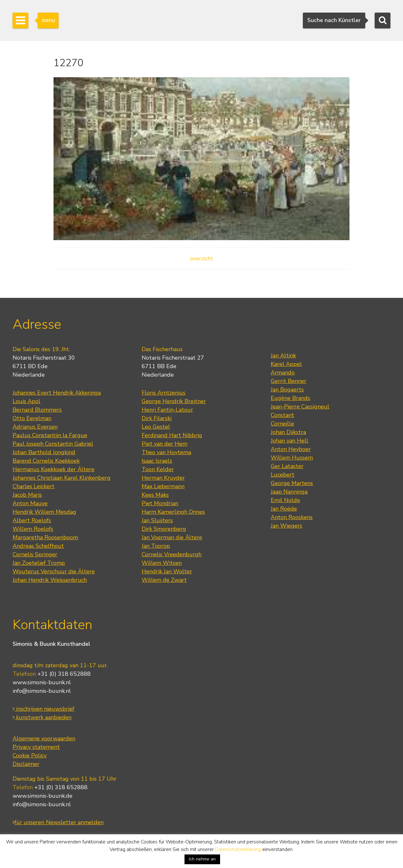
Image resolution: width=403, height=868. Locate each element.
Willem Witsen (162, 563)
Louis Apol (26, 401)
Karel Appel (286, 364)
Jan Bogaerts (287, 390)
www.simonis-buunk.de (43, 796)
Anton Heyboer (291, 449)
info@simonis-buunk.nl (42, 691)
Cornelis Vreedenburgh (172, 554)
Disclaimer (26, 764)
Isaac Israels (157, 461)
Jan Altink (283, 356)
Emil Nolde (285, 500)
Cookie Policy (30, 755)
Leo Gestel (156, 427)
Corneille (282, 424)
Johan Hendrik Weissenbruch (50, 580)
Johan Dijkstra (288, 432)
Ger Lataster (287, 466)
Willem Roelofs (33, 529)
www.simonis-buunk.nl (42, 682)
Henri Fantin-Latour (167, 410)
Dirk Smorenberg (164, 529)
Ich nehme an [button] (202, 859)
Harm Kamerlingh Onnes (173, 512)
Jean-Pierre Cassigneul (300, 407)
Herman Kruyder (163, 478)
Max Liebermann (163, 486)
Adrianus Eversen (35, 427)
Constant (282, 415)
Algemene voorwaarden (44, 738)
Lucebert (283, 475)
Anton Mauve (30, 503)
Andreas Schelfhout (38, 546)
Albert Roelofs (32, 520)
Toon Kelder (158, 469)
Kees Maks (155, 495)
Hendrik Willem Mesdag (44, 512)
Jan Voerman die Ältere (172, 537)
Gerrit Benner (289, 381)
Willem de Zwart (164, 580)
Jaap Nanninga (289, 492)
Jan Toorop (156, 546)
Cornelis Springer (35, 554)
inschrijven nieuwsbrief (43, 709)
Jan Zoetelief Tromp (39, 563)
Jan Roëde (284, 509)
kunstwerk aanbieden (42, 717)
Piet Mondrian (160, 503)
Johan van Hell (289, 441)
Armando (283, 373)
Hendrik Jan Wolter (167, 571)
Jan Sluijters (157, 520)
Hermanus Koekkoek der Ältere (54, 469)
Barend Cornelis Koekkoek (46, 461)
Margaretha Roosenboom (45, 537)
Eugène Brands (290, 398)
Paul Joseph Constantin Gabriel (53, 444)
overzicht (201, 258)
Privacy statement (36, 747)
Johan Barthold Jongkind (44, 452)
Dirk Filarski (157, 418)
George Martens (292, 483)
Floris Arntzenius (164, 393)
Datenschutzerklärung (238, 849)
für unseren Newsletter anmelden (58, 822)
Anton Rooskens (292, 517)
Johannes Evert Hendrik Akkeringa (57, 393)
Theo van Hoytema (166, 452)
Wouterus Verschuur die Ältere (54, 571)
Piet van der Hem (165, 444)
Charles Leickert (34, 486)
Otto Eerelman (32, 418)
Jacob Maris (27, 495)
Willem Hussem (292, 458)
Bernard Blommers (37, 410)
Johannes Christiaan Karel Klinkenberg (62, 478)
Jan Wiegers (287, 526)
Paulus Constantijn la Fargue (50, 435)
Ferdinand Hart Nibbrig (172, 435)
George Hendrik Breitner (174, 401)
